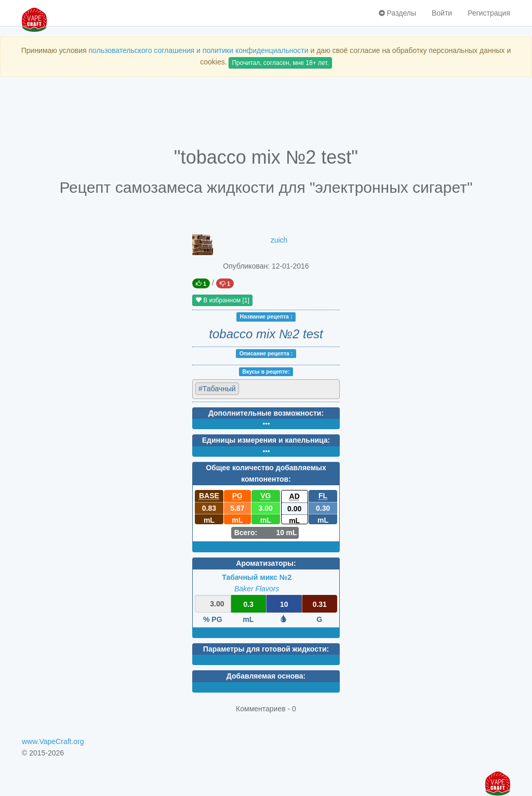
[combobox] (266, 389)
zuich (279, 240)
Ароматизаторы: (266, 563)
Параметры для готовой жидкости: (266, 649)
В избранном (222, 300)
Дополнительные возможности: (266, 413)
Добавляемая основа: (266, 676)
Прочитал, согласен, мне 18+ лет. (280, 63)
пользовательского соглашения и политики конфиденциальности (198, 50)
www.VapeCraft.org (53, 741)
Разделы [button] (397, 13)
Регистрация (489, 13)
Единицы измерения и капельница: (266, 440)
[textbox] (287, 388)
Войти (442, 13)
